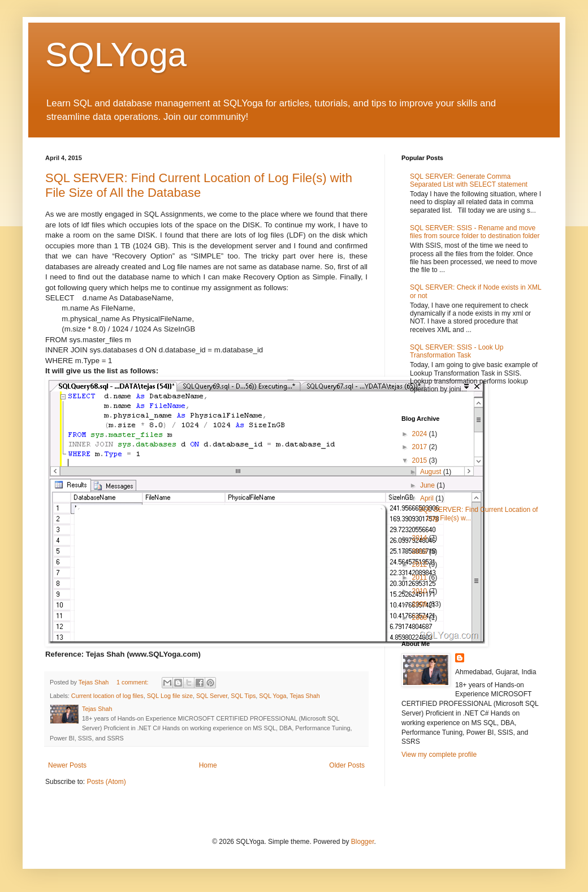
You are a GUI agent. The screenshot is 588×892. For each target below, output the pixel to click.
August (432, 472)
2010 (421, 591)
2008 (421, 618)
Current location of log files (107, 696)
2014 (421, 538)
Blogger (363, 842)
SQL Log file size (170, 696)
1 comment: (133, 682)
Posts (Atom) (106, 782)
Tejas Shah (304, 696)
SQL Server (212, 696)
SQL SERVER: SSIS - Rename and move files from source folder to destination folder (475, 232)
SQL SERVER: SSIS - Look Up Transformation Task (457, 351)
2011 (421, 578)
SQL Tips (243, 696)
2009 (421, 604)
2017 (421, 447)
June (428, 485)
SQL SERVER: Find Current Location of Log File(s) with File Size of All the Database (199, 185)
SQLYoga (116, 55)
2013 (421, 551)
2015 (421, 460)
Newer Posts (67, 765)
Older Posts (347, 765)
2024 (421, 434)
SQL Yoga (273, 696)
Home (208, 765)
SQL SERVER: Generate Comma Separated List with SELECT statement (469, 180)
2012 (421, 564)
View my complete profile (439, 755)
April (428, 498)
